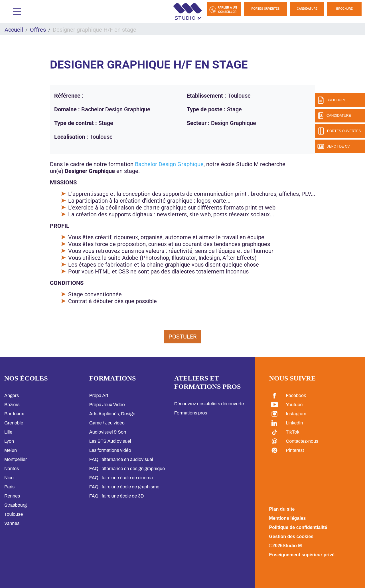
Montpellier (16, 459)
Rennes (12, 496)
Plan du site (282, 509)
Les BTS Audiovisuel (110, 441)
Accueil (14, 30)
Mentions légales (288, 518)
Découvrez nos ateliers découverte (209, 404)
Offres (38, 30)
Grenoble (14, 423)
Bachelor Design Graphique (169, 164)
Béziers (12, 405)
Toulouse (14, 514)
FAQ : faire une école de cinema (121, 478)
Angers (12, 395)
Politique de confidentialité (298, 527)
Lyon (9, 441)
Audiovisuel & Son (108, 432)
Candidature (307, 9)
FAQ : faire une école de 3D (117, 496)
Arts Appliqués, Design (112, 414)
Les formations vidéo (110, 450)
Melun (11, 450)
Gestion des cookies (291, 536)
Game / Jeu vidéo (107, 423)
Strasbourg (16, 505)
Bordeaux (14, 414)
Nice (9, 478)
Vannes (12, 523)
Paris (9, 487)
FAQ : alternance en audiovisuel (121, 459)
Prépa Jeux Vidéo (107, 405)
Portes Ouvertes (266, 9)
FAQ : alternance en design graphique (127, 469)
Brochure (344, 9)
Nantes (12, 469)
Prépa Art (99, 395)
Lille (8, 432)
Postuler (182, 337)
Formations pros (191, 413)
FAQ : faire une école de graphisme (124, 487)
